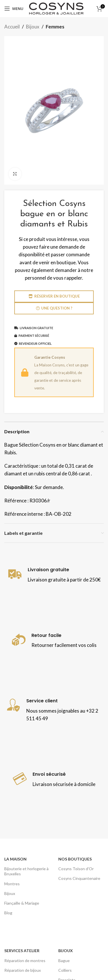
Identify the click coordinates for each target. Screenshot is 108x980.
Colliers (65, 970)
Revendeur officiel (33, 343)
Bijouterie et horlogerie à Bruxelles (26, 871)
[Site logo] (56, 8)
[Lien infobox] (54, 575)
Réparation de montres (25, 961)
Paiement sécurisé (32, 336)
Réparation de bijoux (23, 970)
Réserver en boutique (54, 296)
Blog (8, 913)
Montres (12, 884)
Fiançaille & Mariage (22, 903)
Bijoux (33, 27)
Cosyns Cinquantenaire (79, 878)
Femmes (55, 27)
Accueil (12, 27)
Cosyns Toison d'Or (76, 869)
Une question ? (54, 308)
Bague (64, 961)
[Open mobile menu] (14, 9)
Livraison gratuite (34, 328)
